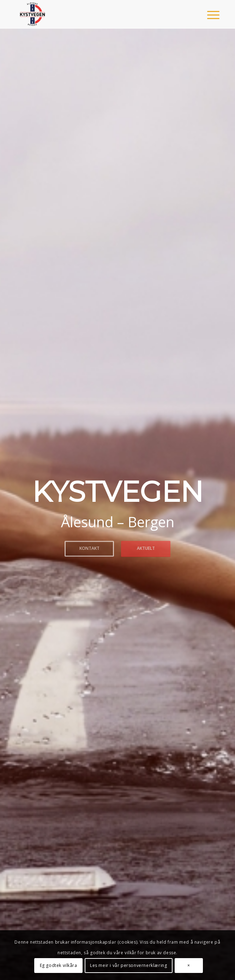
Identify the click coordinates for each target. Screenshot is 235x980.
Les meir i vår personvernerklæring (128, 965)
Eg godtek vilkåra (59, 965)
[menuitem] (208, 15)
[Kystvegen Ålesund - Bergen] (98, 14)
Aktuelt (146, 548)
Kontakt (89, 548)
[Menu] (208, 15)
